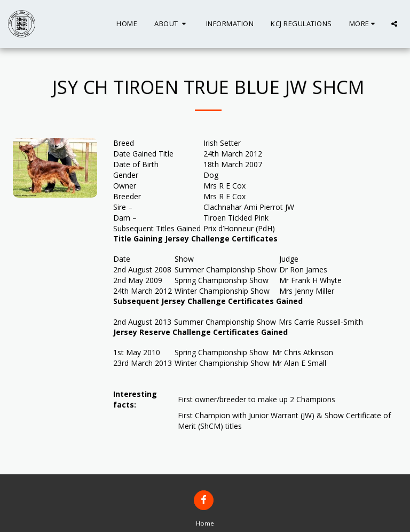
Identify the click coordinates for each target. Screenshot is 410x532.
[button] (172, 24)
